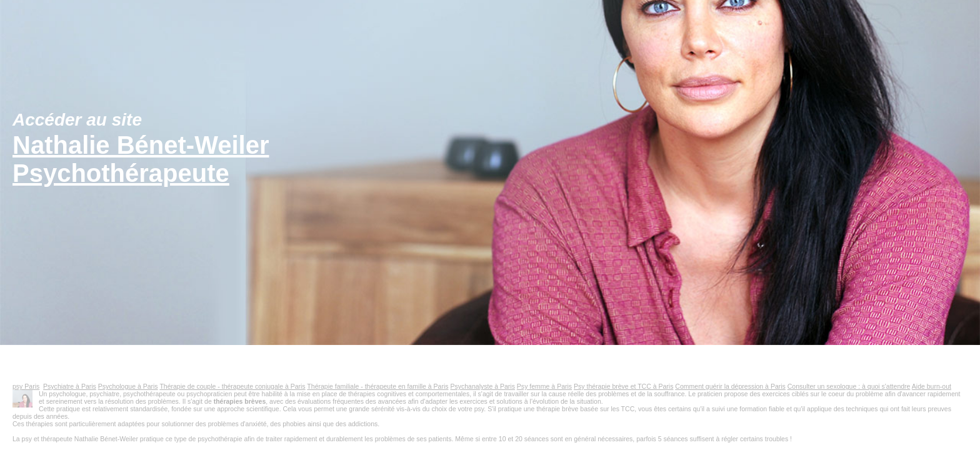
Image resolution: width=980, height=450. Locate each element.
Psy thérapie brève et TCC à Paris (623, 386)
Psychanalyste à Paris (482, 386)
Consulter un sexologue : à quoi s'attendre (849, 386)
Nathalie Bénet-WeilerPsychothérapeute (141, 159)
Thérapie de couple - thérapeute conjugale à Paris (232, 386)
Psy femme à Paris (544, 386)
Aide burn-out (932, 386)
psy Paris (26, 386)
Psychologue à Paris (128, 386)
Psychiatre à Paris (70, 386)
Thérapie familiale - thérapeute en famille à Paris (377, 386)
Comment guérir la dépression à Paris (730, 386)
